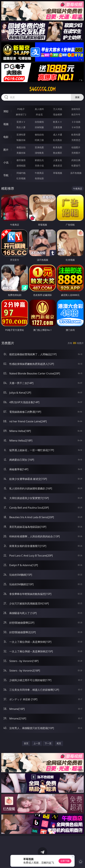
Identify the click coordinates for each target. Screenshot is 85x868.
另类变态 (76, 140)
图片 (6, 150)
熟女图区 (58, 153)
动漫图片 (76, 147)
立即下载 (65, 861)
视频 (6, 124)
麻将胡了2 (21, 114)
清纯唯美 (39, 153)
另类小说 (39, 166)
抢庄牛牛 (76, 114)
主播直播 (58, 127)
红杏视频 (21, 178)
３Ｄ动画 (76, 122)
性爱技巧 (76, 166)
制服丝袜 (21, 140)
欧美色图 (58, 147)
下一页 (48, 743)
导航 (6, 175)
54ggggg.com (42, 89)
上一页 (37, 743)
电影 (6, 137)
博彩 (6, 111)
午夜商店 (39, 173)
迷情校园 (21, 166)
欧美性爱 (76, 135)
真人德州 (39, 109)
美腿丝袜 (21, 153)
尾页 (59, 743)
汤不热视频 (76, 173)
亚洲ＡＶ (21, 122)
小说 (6, 162)
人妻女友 (58, 160)
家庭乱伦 (39, 160)
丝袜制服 (39, 127)
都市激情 (21, 160)
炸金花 (39, 114)
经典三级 (39, 140)
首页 (26, 743)
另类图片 (76, 153)
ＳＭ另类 (76, 127)
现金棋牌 (58, 114)
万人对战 (58, 109)
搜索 (77, 97)
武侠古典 (76, 160)
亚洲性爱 (21, 135)
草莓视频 (58, 173)
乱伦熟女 (58, 140)
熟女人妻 (21, 127)
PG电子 (21, 109)
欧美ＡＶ (58, 122)
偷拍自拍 (39, 135)
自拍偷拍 (39, 122)
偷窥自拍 (21, 147)
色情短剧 (39, 178)
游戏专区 (76, 109)
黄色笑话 (58, 166)
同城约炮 (21, 173)
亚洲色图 (39, 147)
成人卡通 (58, 135)
